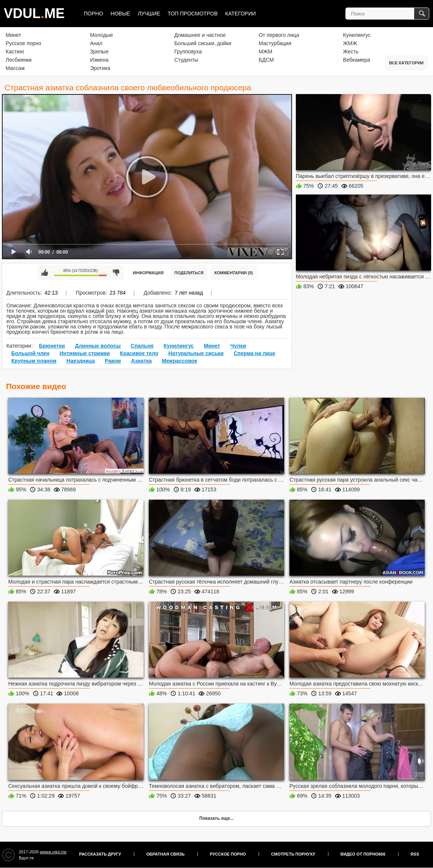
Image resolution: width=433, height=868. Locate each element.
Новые (120, 14)
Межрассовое (179, 361)
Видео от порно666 (363, 854)
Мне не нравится (116, 273)
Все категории (406, 63)
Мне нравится (45, 273)
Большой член (30, 353)
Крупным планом (34, 361)
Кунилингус (357, 35)
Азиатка (141, 361)
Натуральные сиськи (196, 353)
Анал (96, 43)
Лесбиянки (19, 60)
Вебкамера (357, 60)
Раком (113, 361)
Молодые (101, 35)
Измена (99, 60)
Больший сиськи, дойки (203, 43)
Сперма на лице (255, 353)
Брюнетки (52, 346)
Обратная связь (165, 854)
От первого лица (279, 35)
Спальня (142, 346)
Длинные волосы (98, 346)
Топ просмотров (193, 14)
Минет (13, 35)
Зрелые (99, 52)
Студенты (186, 60)
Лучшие (149, 14)
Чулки (238, 346)
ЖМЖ (350, 43)
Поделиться (189, 273)
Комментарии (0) (234, 273)
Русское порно (23, 43)
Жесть (351, 52)
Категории (240, 14)
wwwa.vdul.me (53, 852)
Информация (148, 273)
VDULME (34, 13)
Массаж (15, 68)
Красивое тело (139, 353)
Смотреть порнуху (293, 854)
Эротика (100, 68)
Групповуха (188, 52)
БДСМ (266, 60)
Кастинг (15, 52)
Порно (93, 14)
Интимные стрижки (85, 353)
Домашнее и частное (200, 35)
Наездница (81, 361)
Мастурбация (275, 43)
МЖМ (265, 52)
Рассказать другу (100, 854)
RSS (415, 854)
